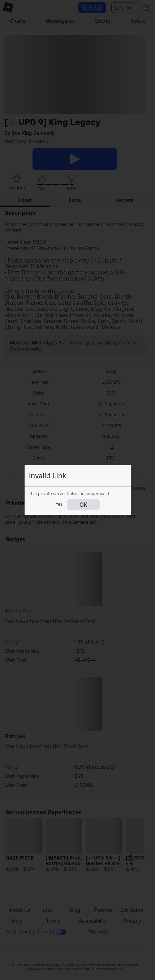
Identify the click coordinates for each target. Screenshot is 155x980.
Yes (59, 504)
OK (83, 505)
